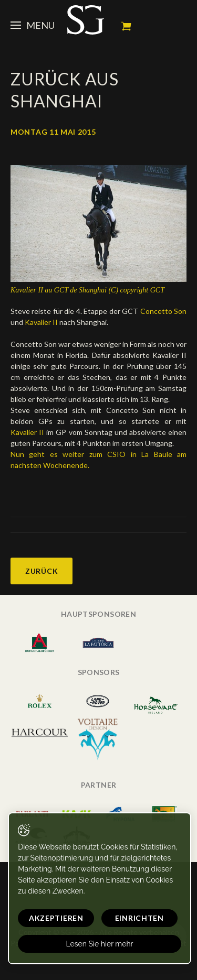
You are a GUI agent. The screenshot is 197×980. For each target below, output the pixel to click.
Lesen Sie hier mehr (99, 944)
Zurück (42, 571)
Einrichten (139, 918)
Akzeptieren (56, 918)
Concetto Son (163, 311)
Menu (33, 25)
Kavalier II (42, 322)
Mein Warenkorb (126, 26)
